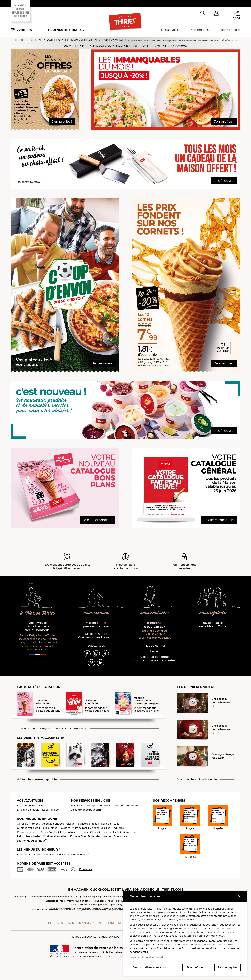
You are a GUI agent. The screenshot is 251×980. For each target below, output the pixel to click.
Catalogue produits (111, 897)
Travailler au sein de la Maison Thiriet (213, 625)
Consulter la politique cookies (147, 957)
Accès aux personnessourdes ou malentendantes (155, 659)
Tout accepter (228, 967)
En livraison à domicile (30, 805)
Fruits (84, 832)
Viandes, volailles (100, 828)
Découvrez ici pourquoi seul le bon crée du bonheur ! (38, 626)
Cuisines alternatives (55, 836)
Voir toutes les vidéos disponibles (197, 779)
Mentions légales (90, 897)
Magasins (77, 805)
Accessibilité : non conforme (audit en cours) (68, 901)
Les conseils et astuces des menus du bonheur (60, 855)
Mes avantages (230, 30)
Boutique (119, 836)
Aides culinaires (69, 832)
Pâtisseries (128, 832)
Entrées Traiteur (64, 824)
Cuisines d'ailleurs (28, 828)
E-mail (155, 651)
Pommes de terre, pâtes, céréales (37, 832)
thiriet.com (19, 897)
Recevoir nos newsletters (71, 729)
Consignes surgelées (98, 805)
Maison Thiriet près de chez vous (96, 625)
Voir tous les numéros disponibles (37, 779)
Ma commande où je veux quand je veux (96, 636)
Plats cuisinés (49, 828)
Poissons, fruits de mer (73, 828)
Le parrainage (50, 810)
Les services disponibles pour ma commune (49, 897)
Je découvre (224, 181)
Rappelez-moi (155, 646)
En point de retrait (28, 810)
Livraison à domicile (126, 805)
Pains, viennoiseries (29, 836)
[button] (216, 14)
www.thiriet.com (192, 909)
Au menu (23, 855)
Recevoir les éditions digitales (34, 729)
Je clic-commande (98, 520)
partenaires (218, 909)
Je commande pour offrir (86, 810)
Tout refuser (195, 967)
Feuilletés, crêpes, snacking (93, 824)
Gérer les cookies (227, 941)
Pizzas (115, 824)
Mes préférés (200, 30)
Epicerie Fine (78, 836)
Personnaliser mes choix (150, 967)
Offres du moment (28, 824)
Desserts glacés (110, 832)
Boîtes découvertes (100, 836)
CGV (77, 897)
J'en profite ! (62, 121)
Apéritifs (47, 824)
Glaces (94, 832)
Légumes (118, 828)
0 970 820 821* (155, 627)
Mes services (170, 30)
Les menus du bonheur (65, 30)
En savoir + (86, 869)
